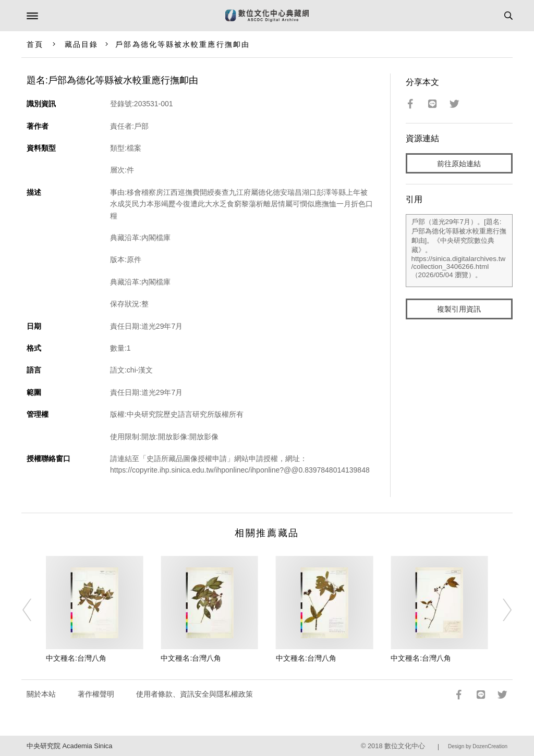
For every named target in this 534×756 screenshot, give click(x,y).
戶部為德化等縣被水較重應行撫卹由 (183, 44)
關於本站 (41, 694)
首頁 (35, 44)
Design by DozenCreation (478, 746)
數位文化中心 (405, 746)
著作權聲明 (96, 694)
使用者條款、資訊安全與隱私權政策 (195, 694)
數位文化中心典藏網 (267, 16)
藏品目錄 (81, 44)
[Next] (500, 610)
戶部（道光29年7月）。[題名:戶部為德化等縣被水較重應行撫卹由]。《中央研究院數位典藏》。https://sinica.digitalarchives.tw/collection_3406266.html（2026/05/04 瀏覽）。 (459, 251)
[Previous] (34, 610)
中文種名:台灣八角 (76, 658)
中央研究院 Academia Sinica (69, 746)
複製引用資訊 (459, 309)
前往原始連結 (459, 164)
